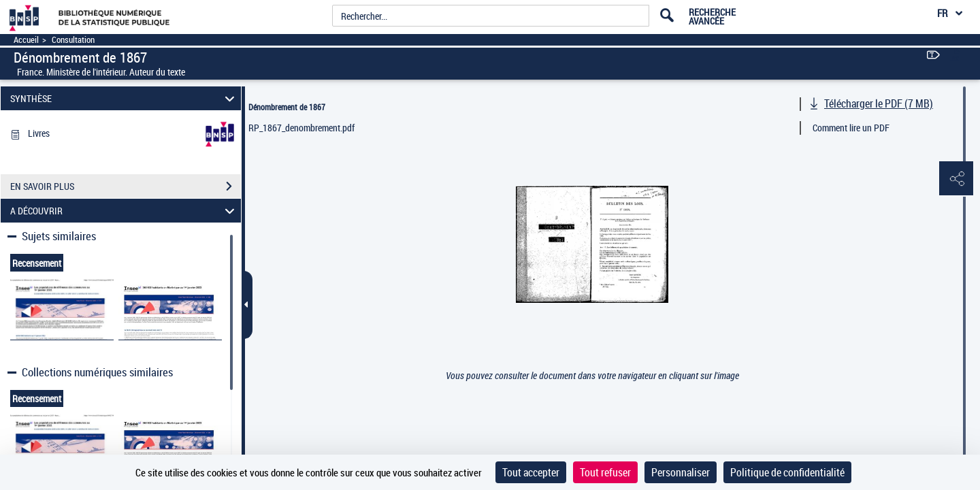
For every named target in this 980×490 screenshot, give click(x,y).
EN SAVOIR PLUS (126, 186)
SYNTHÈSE (125, 98)
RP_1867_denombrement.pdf (301, 128)
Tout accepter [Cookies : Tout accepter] (531, 472)
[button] (956, 179)
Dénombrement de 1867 (287, 107)
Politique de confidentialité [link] (787, 472)
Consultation (73, 40)
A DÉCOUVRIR (125, 211)
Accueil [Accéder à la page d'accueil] (26, 40)
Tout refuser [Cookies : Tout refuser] (605, 472)
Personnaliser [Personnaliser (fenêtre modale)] (681, 472)
